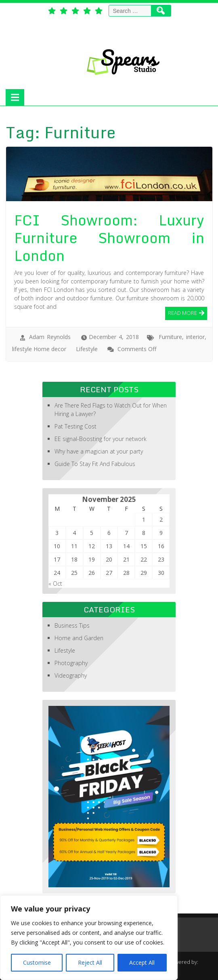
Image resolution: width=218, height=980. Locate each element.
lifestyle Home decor (39, 349)
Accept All (142, 962)
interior (195, 337)
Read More (182, 313)
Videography (71, 675)
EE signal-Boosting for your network (101, 439)
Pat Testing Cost (75, 426)
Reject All (90, 962)
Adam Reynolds (50, 337)
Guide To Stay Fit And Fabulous (95, 464)
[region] (89, 938)
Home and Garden (79, 638)
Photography (71, 663)
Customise (37, 962)
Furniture (170, 337)
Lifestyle (87, 349)
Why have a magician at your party (99, 451)
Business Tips (72, 625)
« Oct (55, 584)
